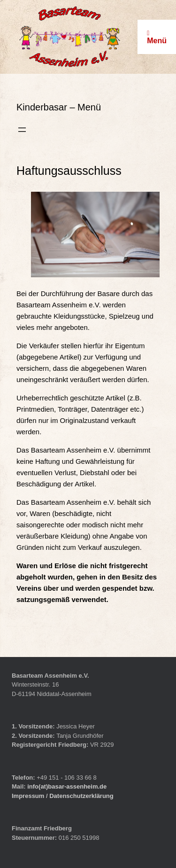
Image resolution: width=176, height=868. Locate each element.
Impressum (29, 796)
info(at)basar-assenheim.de (67, 786)
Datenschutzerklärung (81, 796)
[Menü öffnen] (22, 130)
